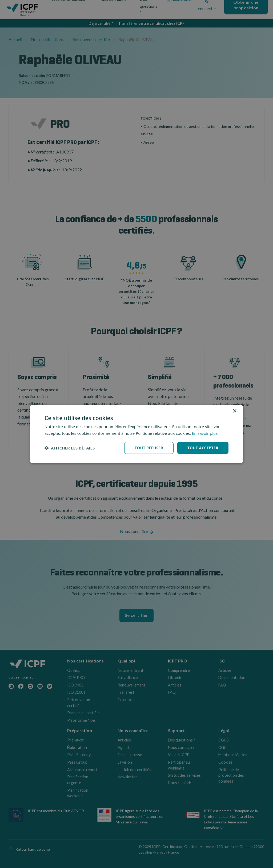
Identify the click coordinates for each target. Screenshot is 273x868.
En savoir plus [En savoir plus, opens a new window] (205, 433)
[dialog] (136, 434)
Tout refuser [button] (149, 448)
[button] (70, 448)
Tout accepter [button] (203, 448)
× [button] (234, 411)
